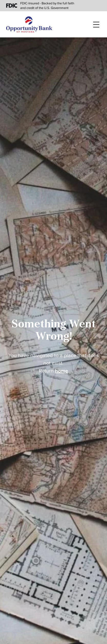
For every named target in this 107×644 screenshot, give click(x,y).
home (61, 371)
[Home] (29, 24)
